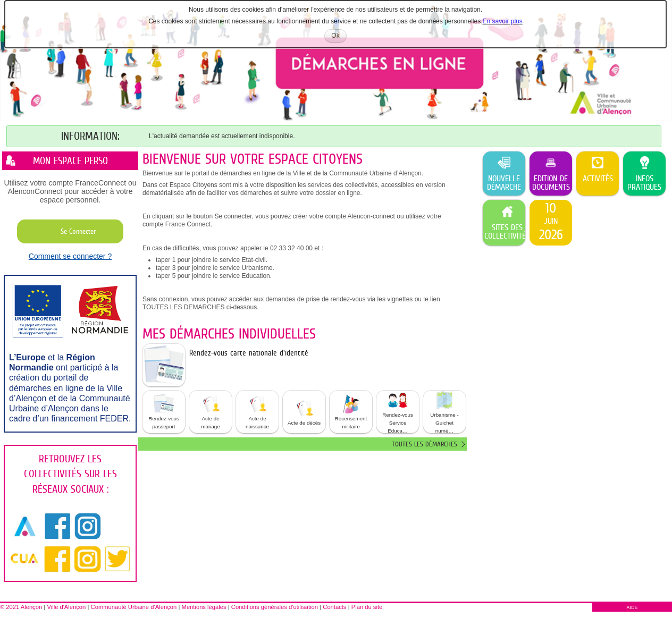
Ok (339, 37)
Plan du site (367, 607)
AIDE (632, 607)
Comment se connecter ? (70, 256)
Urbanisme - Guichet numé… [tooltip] (444, 412)
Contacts (334, 607)
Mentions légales (204, 607)
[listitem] (551, 223)
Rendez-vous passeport (164, 411)
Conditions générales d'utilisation (275, 607)
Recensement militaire (351, 411)
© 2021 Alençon (21, 607)
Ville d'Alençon (66, 607)
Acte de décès (304, 412)
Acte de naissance (257, 411)
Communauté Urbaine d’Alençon (134, 607)
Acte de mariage (211, 411)
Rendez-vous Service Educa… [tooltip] (398, 412)
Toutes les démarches (425, 444)
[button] (164, 412)
